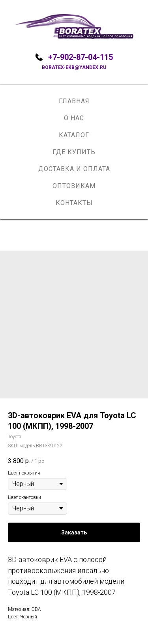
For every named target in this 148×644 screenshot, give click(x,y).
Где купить (74, 152)
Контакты (74, 203)
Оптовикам (74, 186)
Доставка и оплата (74, 169)
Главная (74, 101)
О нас (74, 118)
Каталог (74, 135)
